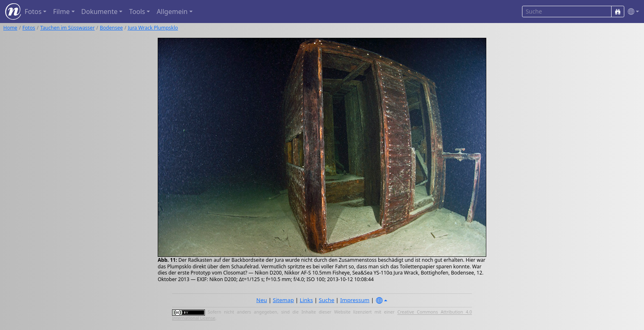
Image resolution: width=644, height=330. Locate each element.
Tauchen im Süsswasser (68, 28)
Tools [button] (137, 12)
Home (10, 28)
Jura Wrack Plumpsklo (153, 28)
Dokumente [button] (99, 12)
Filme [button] (61, 12)
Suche (327, 300)
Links (306, 300)
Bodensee (111, 28)
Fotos (29, 28)
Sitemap (283, 300)
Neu (262, 300)
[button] (632, 12)
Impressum (355, 300)
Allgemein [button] (172, 12)
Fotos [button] (33, 12)
